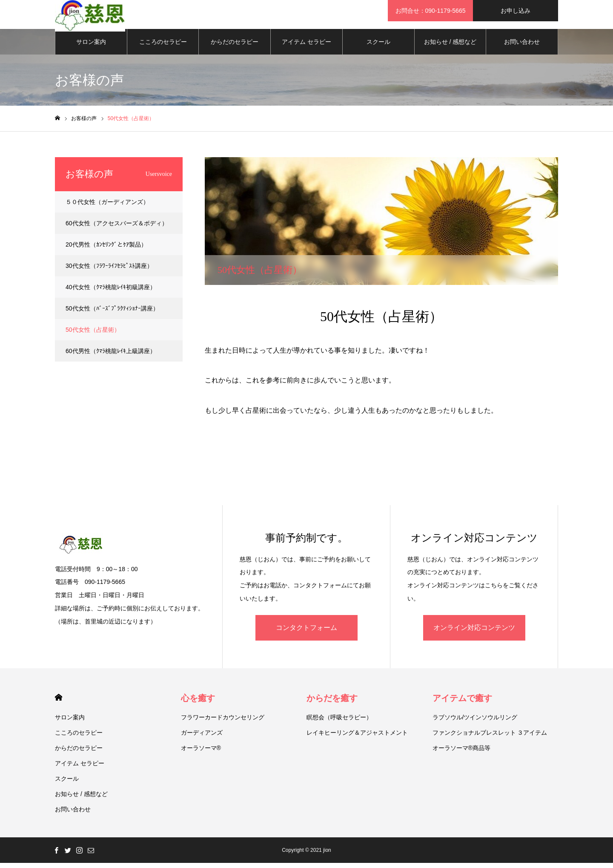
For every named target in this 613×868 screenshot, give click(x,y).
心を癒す (198, 703)
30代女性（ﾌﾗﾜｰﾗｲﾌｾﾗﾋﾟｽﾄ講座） (109, 271)
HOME (59, 703)
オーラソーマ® (201, 753)
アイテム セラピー (306, 47)
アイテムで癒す (462, 703)
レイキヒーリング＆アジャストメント (357, 738)
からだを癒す (332, 703)
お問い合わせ (522, 47)
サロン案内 (91, 47)
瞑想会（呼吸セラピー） (339, 722)
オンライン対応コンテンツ (474, 633)
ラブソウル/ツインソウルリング (475, 722)
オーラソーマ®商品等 (461, 753)
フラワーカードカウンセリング (223, 722)
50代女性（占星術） (93, 335)
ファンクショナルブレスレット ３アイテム (490, 738)
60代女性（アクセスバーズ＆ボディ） (117, 228)
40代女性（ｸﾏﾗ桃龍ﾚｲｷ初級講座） (111, 292)
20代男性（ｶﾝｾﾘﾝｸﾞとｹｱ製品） (106, 250)
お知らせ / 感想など (450, 47)
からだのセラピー (235, 47)
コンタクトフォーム (306, 633)
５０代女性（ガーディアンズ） (107, 207)
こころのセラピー (163, 47)
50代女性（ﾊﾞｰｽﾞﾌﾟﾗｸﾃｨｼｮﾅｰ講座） (112, 313)
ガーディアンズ (202, 738)
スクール (378, 47)
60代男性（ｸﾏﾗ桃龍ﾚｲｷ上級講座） (111, 356)
